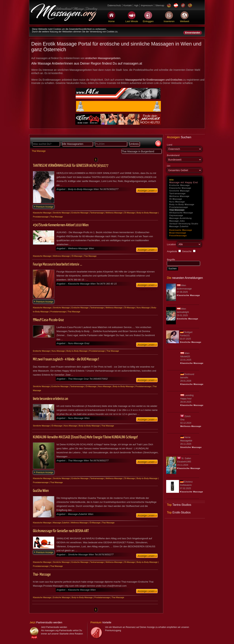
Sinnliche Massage (179, 191)
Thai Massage (177, 210)
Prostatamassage (179, 207)
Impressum (147, 5)
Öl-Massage (176, 199)
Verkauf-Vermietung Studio (184, 224)
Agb (136, 5)
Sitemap (160, 5)
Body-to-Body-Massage (182, 204)
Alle (172, 180)
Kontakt (128, 5)
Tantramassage (178, 193)
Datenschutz (114, 5)
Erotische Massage (180, 185)
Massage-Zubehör (179, 226)
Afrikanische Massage (181, 213)
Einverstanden (193, 33)
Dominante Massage (181, 230)
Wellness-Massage (179, 196)
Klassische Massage (180, 188)
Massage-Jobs (177, 221)
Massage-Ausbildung (181, 218)
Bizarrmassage (178, 233)
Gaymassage (176, 215)
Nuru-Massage (177, 202)
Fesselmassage (178, 236)
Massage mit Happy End (184, 182)
